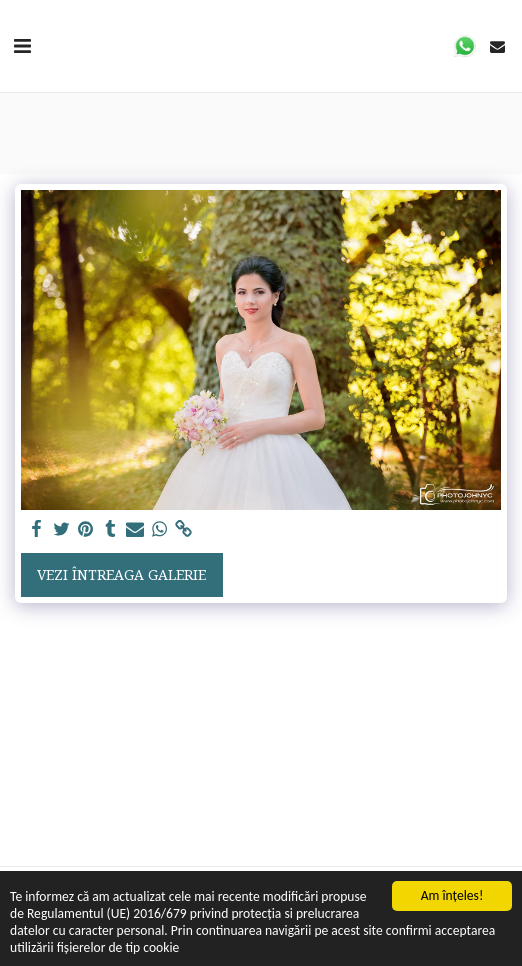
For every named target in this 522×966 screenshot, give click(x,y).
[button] (22, 45)
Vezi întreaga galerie (121, 574)
